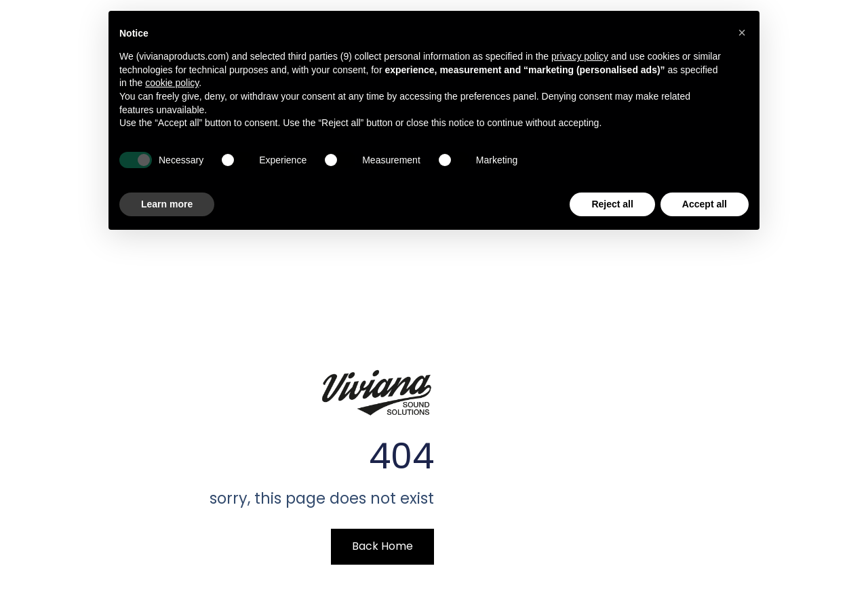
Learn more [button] (167, 204)
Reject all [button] (612, 204)
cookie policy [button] (172, 83)
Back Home (382, 546)
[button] (742, 33)
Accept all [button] (705, 204)
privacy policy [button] (580, 56)
